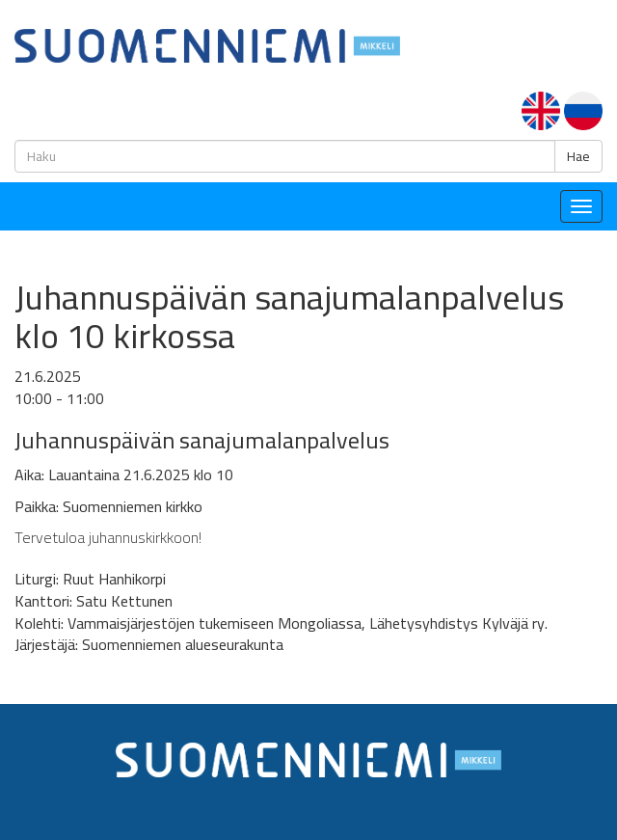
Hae (578, 156)
